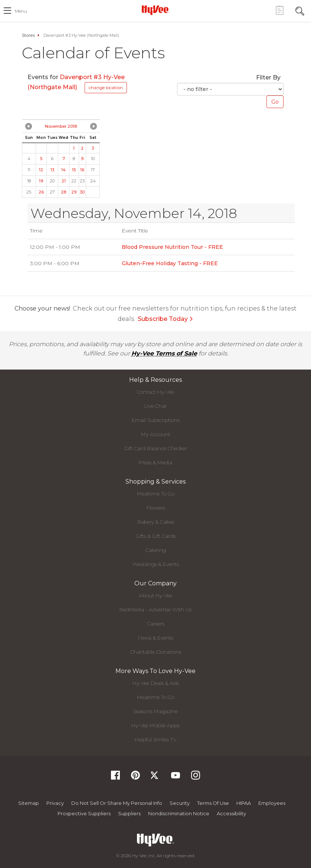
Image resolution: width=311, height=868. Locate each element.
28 (63, 192)
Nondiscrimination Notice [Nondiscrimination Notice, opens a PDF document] (179, 813)
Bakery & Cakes (156, 522)
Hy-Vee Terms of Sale (164, 353)
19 (41, 181)
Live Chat (155, 406)
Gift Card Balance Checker (156, 448)
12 (41, 170)
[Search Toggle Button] (300, 10)
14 (63, 170)
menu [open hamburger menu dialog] (21, 11)
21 (64, 181)
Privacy (55, 803)
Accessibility (231, 813)
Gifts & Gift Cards (156, 536)
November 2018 (61, 126)
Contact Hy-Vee (155, 392)
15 (74, 170)
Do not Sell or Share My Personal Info (117, 803)
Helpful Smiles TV (155, 739)
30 (82, 192)
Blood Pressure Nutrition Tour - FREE (172, 247)
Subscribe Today (166, 319)
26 (41, 192)
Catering (156, 550)
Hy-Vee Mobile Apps (155, 725)
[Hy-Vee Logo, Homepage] (155, 10)
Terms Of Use (213, 803)
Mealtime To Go (156, 494)
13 (52, 170)
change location (106, 87)
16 (82, 170)
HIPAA (244, 803)
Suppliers (129, 813)
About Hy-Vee (155, 595)
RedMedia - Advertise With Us (155, 609)
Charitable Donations (156, 652)
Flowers (156, 508)
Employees (272, 803)
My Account (156, 434)
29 (74, 192)
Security (180, 803)
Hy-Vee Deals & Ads (156, 683)
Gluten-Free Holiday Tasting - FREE (170, 263)
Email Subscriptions (156, 420)
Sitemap (29, 803)
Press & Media (155, 462)
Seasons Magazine (155, 711)
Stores (28, 35)
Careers (156, 624)
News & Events (156, 638)
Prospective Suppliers (84, 813)
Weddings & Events (156, 564)
